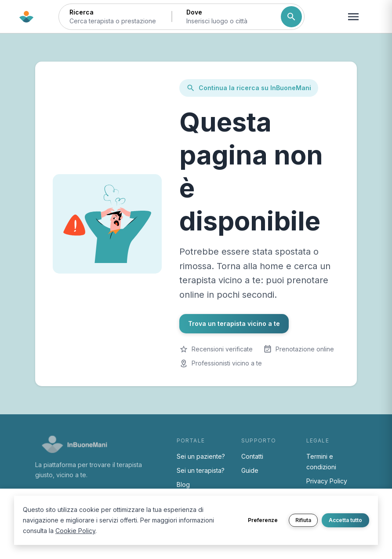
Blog (183, 484)
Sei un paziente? (201, 456)
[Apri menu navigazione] (353, 17)
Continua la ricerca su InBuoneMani (249, 88)
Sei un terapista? (201, 470)
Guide (250, 470)
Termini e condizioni (321, 462)
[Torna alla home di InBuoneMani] (26, 17)
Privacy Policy (327, 481)
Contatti (252, 456)
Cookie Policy (75, 531)
